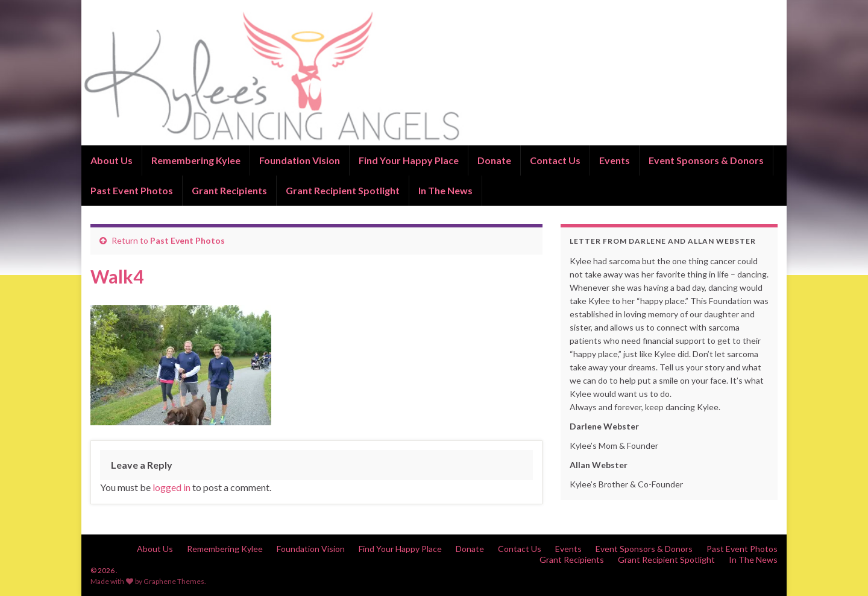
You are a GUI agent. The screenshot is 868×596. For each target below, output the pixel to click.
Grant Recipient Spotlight (343, 190)
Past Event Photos (132, 190)
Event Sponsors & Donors (706, 160)
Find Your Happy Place (409, 160)
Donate (494, 160)
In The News (445, 190)
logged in (171, 487)
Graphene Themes (174, 581)
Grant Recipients (229, 190)
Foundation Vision (300, 160)
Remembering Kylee (196, 160)
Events (615, 160)
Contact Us (555, 160)
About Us (112, 160)
